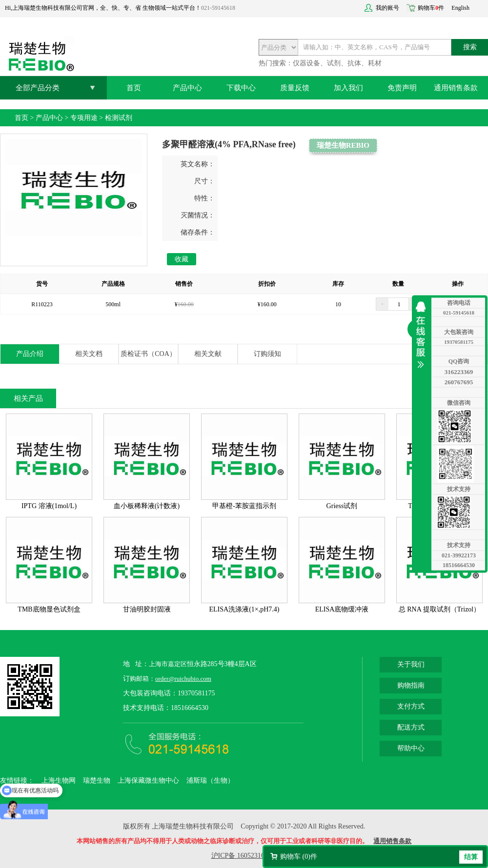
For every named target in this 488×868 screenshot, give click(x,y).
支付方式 (411, 706)
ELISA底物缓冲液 (342, 609)
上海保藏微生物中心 (148, 780)
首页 (134, 88)
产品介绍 (30, 354)
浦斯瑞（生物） (210, 780)
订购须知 (267, 354)
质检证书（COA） (148, 354)
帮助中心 (411, 748)
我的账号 (387, 8)
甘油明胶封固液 (147, 609)
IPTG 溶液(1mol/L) (49, 506)
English (460, 8)
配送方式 (411, 727)
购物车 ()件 (299, 857)
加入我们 (348, 88)
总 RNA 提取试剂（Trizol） (440, 609)
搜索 (470, 47)
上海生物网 (59, 780)
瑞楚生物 (97, 780)
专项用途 (84, 118)
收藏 (182, 259)
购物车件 (431, 8)
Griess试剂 (342, 506)
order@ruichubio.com (183, 679)
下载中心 (241, 88)
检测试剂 (119, 118)
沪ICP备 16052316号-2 (244, 856)
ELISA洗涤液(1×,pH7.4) (244, 609)
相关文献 (208, 354)
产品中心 (187, 88)
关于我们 (411, 664)
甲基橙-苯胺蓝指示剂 (244, 506)
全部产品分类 (38, 88)
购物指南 (411, 685)
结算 (471, 857)
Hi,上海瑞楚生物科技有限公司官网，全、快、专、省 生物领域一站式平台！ (103, 8)
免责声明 (402, 88)
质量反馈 (295, 88)
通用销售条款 (456, 88)
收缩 (423, 335)
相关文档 (89, 354)
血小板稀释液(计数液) (147, 506)
